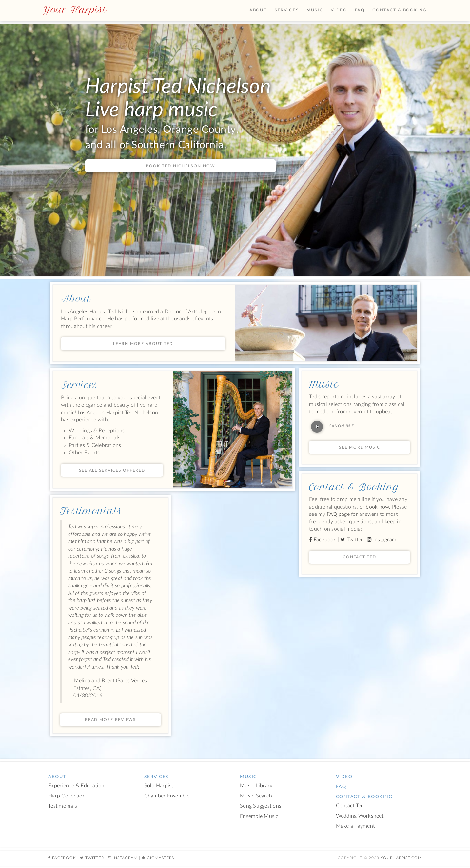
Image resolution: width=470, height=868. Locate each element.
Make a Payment (355, 826)
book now (377, 507)
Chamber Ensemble (167, 796)
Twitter (355, 540)
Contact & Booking (354, 487)
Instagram (385, 540)
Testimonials (91, 511)
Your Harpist (75, 10)
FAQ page (338, 514)
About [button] (258, 10)
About (76, 299)
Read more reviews (110, 720)
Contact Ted (359, 557)
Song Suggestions (261, 806)
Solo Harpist (159, 786)
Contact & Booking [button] (400, 10)
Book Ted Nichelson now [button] (180, 166)
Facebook (325, 540)
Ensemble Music (259, 816)
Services (80, 385)
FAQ (360, 10)
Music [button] (315, 10)
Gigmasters (160, 858)
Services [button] (287, 10)
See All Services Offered (112, 470)
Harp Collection (67, 796)
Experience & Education (76, 786)
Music (324, 384)
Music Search (256, 796)
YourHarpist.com (401, 858)
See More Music (360, 447)
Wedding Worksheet (360, 816)
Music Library (256, 786)
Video (339, 10)
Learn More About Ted (143, 344)
